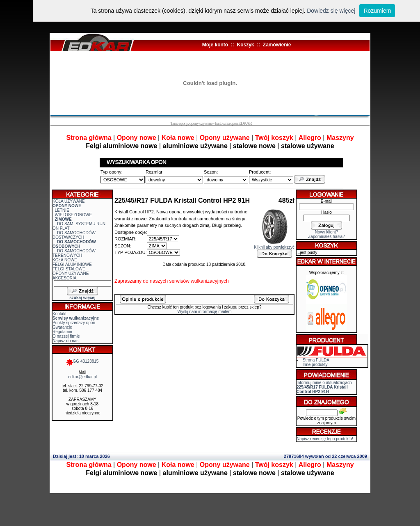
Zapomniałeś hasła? (326, 237)
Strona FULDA (316, 360)
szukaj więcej (82, 298)
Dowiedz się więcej (331, 11)
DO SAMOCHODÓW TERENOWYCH (74, 253)
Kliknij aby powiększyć (274, 245)
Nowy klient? (327, 232)
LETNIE (62, 210)
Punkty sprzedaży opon (74, 323)
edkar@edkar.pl (82, 377)
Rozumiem (377, 11)
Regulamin (62, 332)
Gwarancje (62, 327)
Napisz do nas (65, 341)
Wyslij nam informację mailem (204, 312)
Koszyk (245, 45)
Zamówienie (277, 45)
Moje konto (215, 45)
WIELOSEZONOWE (74, 215)
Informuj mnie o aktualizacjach (324, 387)
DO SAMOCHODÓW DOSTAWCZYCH (74, 235)
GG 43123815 (83, 361)
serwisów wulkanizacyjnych (199, 281)
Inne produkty (315, 365)
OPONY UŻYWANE (71, 273)
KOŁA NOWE (65, 260)
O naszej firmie (66, 336)
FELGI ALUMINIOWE (72, 264)
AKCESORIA (64, 278)
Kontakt (59, 314)
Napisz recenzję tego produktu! (325, 439)
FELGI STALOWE (69, 269)
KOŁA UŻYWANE (69, 201)
